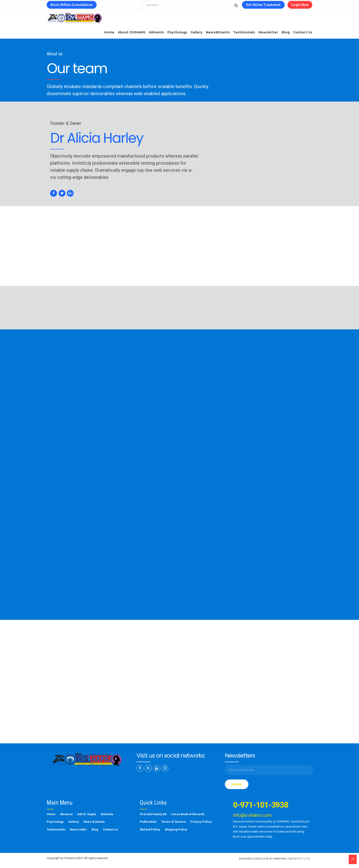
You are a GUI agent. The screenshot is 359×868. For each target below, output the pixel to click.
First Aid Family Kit (153, 814)
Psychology (177, 32)
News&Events (218, 32)
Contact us (303, 32)
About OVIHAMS (132, 32)
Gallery (196, 32)
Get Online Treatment (263, 5)
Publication (148, 822)
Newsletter (268, 32)
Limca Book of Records (188, 814)
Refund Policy (150, 829)
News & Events (94, 822)
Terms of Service (174, 822)
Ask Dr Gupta (87, 814)
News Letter (78, 829)
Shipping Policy (176, 829)
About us (66, 814)
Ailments (156, 32)
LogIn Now (300, 5)
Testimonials (244, 32)
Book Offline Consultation (72, 5)
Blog (286, 32)
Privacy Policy (201, 822)
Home (109, 32)
